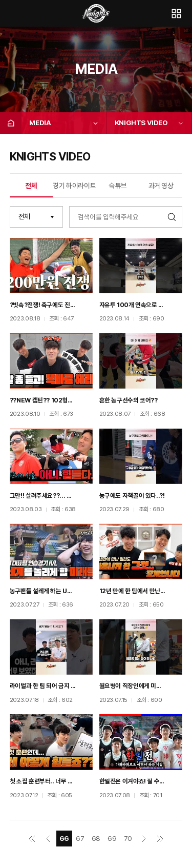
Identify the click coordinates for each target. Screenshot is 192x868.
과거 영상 (161, 186)
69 (112, 838)
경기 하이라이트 (74, 186)
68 (96, 838)
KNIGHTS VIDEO (141, 123)
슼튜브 (118, 186)
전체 (31, 186)
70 (128, 838)
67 (80, 838)
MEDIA (40, 123)
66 (64, 838)
